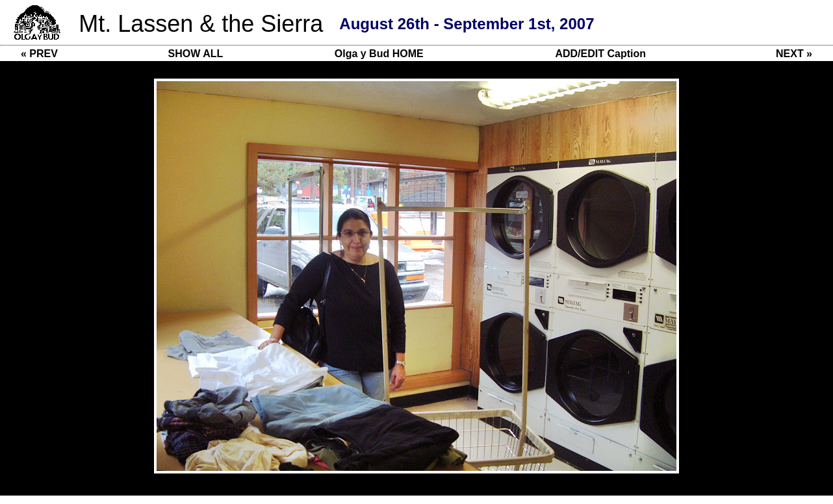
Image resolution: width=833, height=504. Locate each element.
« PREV (39, 54)
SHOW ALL (196, 54)
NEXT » (794, 54)
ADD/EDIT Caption (600, 54)
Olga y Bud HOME (379, 54)
